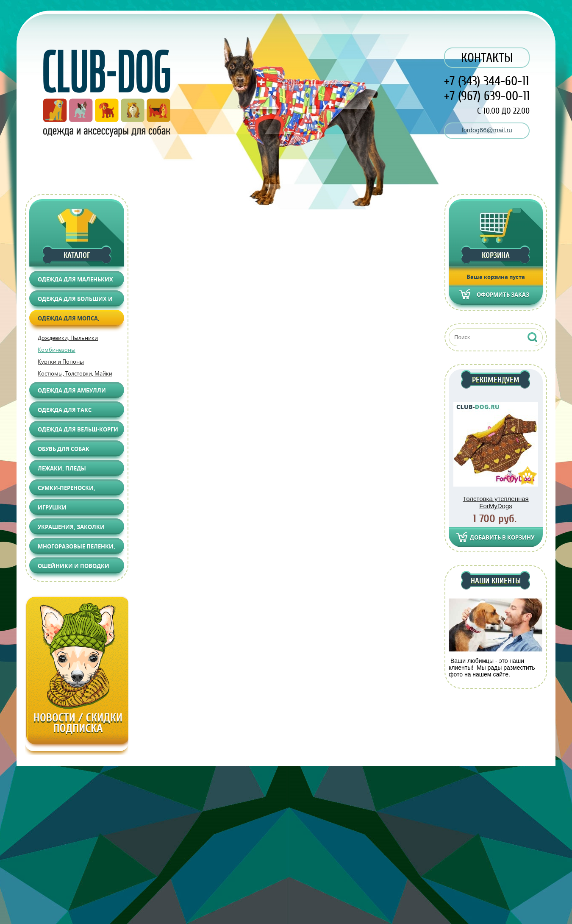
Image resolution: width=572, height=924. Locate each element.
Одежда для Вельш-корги (78, 429)
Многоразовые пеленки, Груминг (76, 548)
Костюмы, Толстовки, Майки (75, 373)
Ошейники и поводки (74, 566)
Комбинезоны (57, 350)
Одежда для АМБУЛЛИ (72, 390)
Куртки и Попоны (61, 362)
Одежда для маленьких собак (75, 281)
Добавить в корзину (502, 537)
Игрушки (52, 507)
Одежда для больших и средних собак (75, 301)
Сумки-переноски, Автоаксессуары (67, 490)
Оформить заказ (503, 295)
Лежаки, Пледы (62, 468)
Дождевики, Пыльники (68, 338)
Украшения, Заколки (71, 527)
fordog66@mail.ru (487, 130)
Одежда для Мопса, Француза (69, 320)
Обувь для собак (64, 449)
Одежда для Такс (65, 410)
